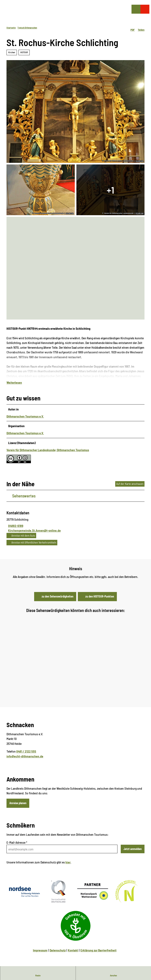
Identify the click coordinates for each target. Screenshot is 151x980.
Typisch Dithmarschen (27, 28)
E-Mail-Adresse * (17, 847)
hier (68, 866)
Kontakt (73, 954)
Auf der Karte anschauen (130, 488)
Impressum (40, 954)
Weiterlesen (14, 386)
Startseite (11, 28)
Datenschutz (58, 954)
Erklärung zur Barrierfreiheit (98, 954)
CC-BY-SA (140, 161)
